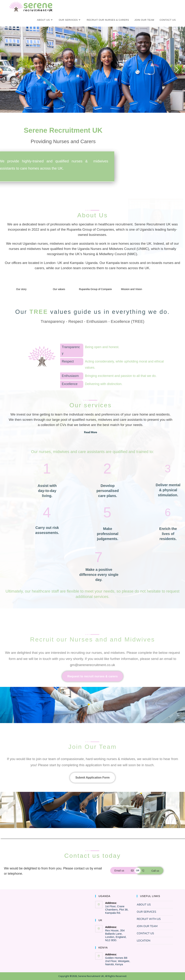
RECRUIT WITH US (149, 919)
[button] (91, 432)
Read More (91, 432)
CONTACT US (145, 933)
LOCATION (144, 941)
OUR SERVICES (146, 912)
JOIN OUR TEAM (147, 926)
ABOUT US (144, 905)
